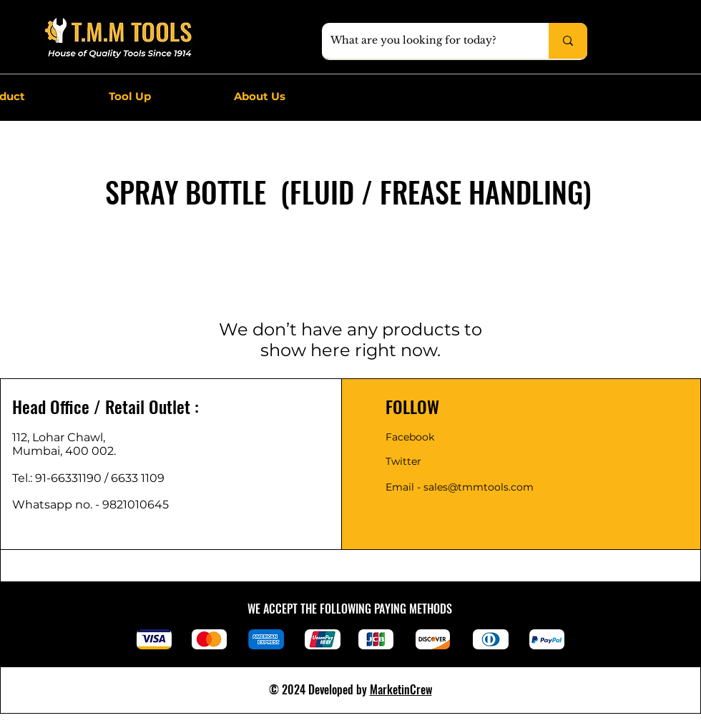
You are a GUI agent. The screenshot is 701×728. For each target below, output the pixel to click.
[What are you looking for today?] (425, 41)
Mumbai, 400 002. (64, 451)
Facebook (410, 437)
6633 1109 (141, 478)
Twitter (403, 461)
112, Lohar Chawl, (59, 437)
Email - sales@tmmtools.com (460, 487)
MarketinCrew (401, 689)
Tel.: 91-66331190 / (62, 478)
